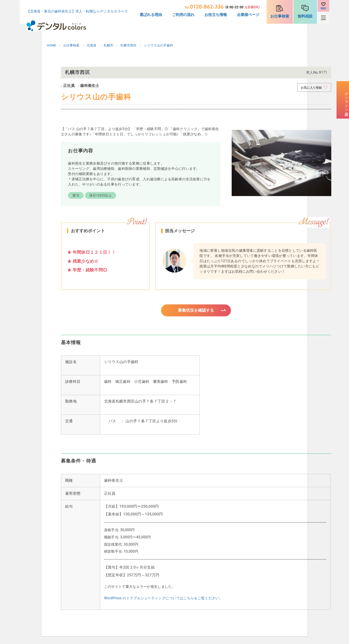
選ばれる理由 (151, 15)
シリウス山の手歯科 (158, 45)
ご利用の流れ (183, 15)
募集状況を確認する (196, 311)
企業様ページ (248, 15)
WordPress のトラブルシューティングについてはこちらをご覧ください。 (163, 600)
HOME (51, 45)
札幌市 (108, 45)
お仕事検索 (280, 16)
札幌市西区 (128, 45)
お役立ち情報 (216, 15)
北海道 (91, 45)
